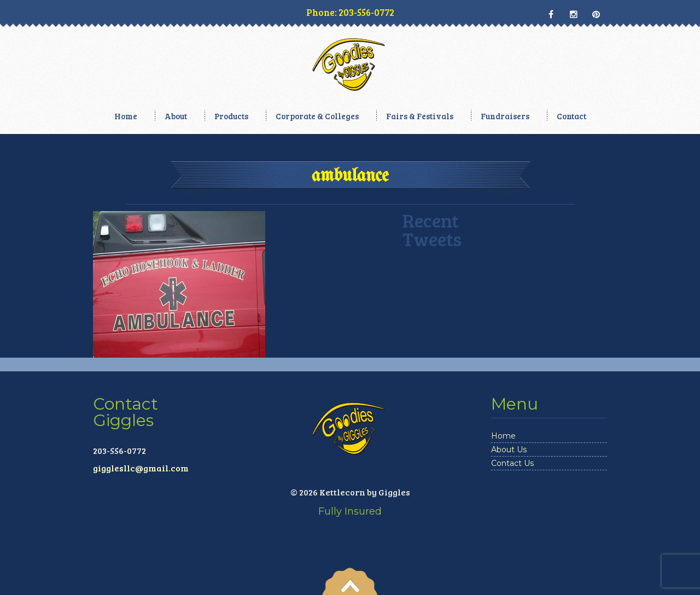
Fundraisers (505, 116)
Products (231, 116)
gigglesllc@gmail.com (141, 468)
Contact (571, 116)
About (176, 116)
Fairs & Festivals (420, 116)
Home (126, 116)
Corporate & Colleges (317, 116)
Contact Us (512, 463)
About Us (509, 450)
